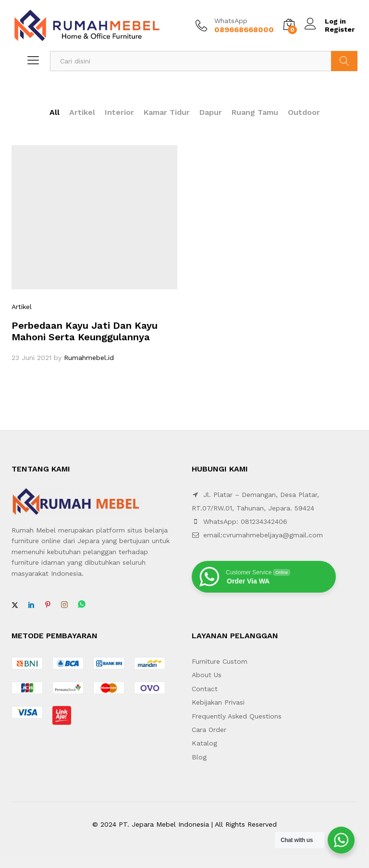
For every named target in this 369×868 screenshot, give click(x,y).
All (55, 112)
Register (340, 29)
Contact (205, 689)
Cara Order (209, 730)
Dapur (211, 112)
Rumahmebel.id (89, 358)
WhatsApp (231, 21)
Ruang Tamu (255, 112)
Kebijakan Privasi (218, 702)
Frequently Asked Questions (237, 716)
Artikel (82, 112)
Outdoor (304, 112)
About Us (207, 675)
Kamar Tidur (167, 112)
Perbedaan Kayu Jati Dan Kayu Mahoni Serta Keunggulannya (85, 331)
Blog (199, 757)
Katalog (204, 743)
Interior (119, 112)
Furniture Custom (220, 661)
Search (344, 61)
